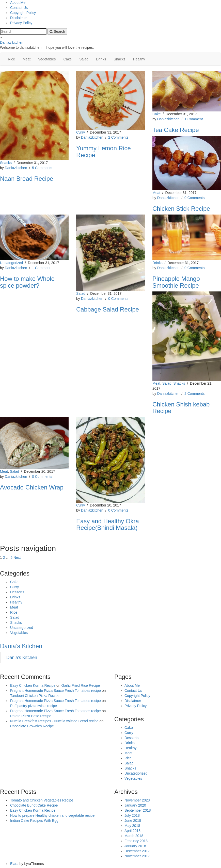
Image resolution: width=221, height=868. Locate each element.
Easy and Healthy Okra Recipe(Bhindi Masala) (108, 524)
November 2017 (137, 856)
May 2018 (132, 826)
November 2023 (137, 800)
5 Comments (42, 168)
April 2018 (132, 831)
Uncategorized (11, 263)
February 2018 (136, 841)
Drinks (101, 59)
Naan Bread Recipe (27, 179)
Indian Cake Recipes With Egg (34, 821)
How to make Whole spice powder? (27, 282)
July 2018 (132, 815)
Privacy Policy (21, 23)
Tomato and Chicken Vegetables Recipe (42, 800)
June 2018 (133, 821)
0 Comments (194, 198)
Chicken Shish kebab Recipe (181, 408)
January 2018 (135, 846)
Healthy (139, 59)
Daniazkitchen (16, 168)
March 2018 (134, 836)
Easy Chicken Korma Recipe (33, 685)
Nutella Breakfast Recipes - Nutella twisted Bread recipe (54, 721)
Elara (14, 864)
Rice (11, 59)
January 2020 (135, 805)
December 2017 (137, 851)
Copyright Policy (23, 13)
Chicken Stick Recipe (181, 209)
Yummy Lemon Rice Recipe (104, 151)
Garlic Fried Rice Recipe (81, 685)
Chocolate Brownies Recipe (32, 726)
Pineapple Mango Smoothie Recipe (176, 282)
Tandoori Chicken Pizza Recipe (35, 696)
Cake (67, 59)
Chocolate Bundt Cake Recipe (34, 805)
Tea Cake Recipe (176, 130)
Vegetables (47, 59)
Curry (81, 132)
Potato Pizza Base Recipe (31, 716)
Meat (27, 59)
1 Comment (194, 119)
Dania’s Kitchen (21, 646)
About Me (18, 3)
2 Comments (118, 137)
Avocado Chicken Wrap (32, 487)
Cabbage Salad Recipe (108, 309)
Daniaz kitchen (12, 42)
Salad (84, 59)
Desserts (17, 592)
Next (17, 558)
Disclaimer (18, 18)
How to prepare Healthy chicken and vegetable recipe (52, 815)
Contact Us (19, 8)
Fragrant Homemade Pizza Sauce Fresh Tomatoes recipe (56, 691)
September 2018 (138, 810)
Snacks (120, 59)
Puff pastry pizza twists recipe (34, 706)
